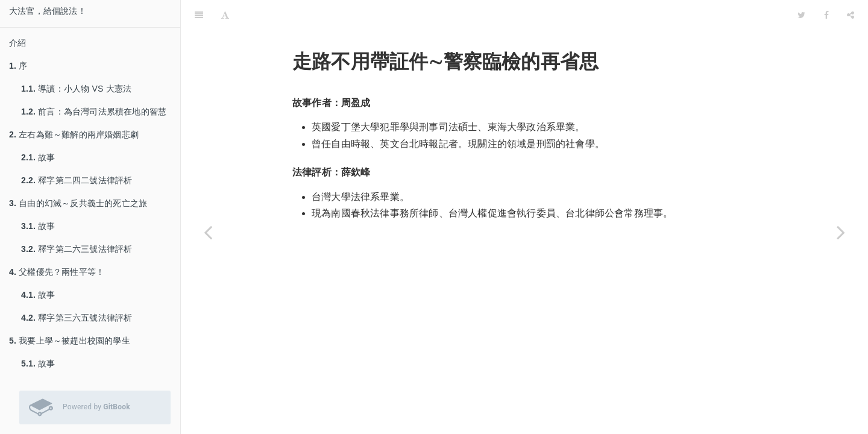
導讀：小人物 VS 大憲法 (76, 89)
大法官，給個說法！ (48, 11)
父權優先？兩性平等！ (57, 272)
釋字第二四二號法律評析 (77, 180)
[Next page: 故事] (841, 232)
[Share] (851, 15)
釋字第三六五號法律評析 (77, 318)
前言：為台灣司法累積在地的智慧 (94, 112)
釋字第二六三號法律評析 (77, 249)
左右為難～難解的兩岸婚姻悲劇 (74, 134)
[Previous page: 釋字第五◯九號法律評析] (208, 232)
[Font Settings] (225, 15)
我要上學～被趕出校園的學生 (70, 341)
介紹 (17, 43)
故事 (38, 157)
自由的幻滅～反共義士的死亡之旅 (78, 203)
